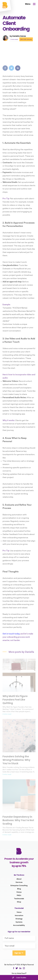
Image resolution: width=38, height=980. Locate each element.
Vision (19, 912)
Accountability (19, 925)
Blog (19, 889)
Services (19, 882)
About (19, 879)
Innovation (19, 916)
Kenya (19, 892)
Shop (19, 902)
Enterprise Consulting (19, 886)
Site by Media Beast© (19, 974)
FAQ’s (19, 895)
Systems (19, 922)
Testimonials (19, 899)
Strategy (19, 919)
